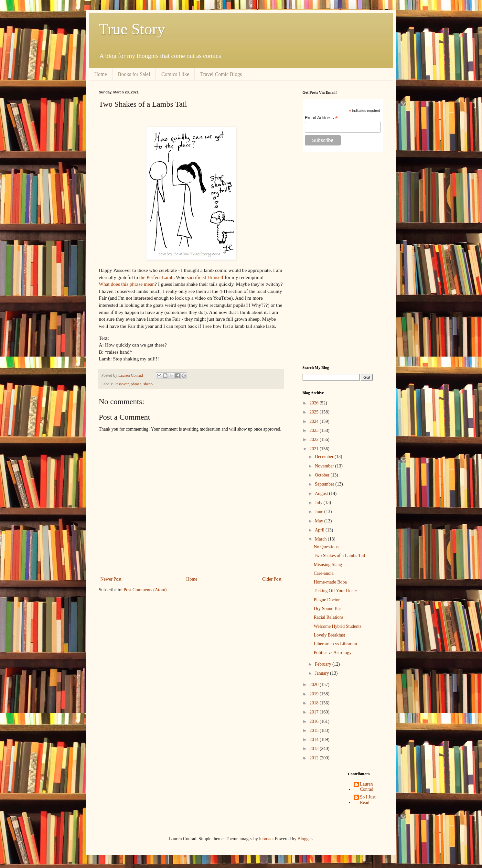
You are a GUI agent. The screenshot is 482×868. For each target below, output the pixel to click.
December (325, 457)
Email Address (321, 118)
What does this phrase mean (127, 284)
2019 (315, 694)
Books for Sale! (134, 74)
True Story (132, 29)
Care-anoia (323, 573)
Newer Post (111, 579)
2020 (315, 685)
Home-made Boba (330, 582)
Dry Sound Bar (327, 609)
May (320, 521)
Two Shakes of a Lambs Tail (339, 556)
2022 (315, 439)
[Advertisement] (343, 259)
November (325, 466)
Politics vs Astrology (332, 653)
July (319, 503)
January (322, 673)
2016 (315, 721)
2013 (315, 749)
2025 (315, 412)
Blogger (305, 839)
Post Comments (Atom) (145, 590)
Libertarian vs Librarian (335, 644)
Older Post (272, 579)
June (320, 512)
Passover (122, 384)
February (324, 664)
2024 (315, 421)
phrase (136, 384)
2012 (315, 758)
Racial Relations (328, 617)
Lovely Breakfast (329, 635)
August (322, 493)
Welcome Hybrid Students (337, 626)
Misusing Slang (328, 565)
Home (101, 74)
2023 (315, 430)
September (325, 484)
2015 (315, 730)
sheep (148, 384)
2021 (315, 449)
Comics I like (175, 74)
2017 (315, 712)
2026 (315, 403)
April (320, 530)
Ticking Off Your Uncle (335, 591)
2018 (315, 703)
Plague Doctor (327, 600)
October (323, 475)
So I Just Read (368, 800)
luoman (266, 839)
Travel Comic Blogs (221, 74)
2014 (315, 739)
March (321, 539)
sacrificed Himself (205, 277)
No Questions (326, 547)
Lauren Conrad (367, 787)
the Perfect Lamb (156, 277)
